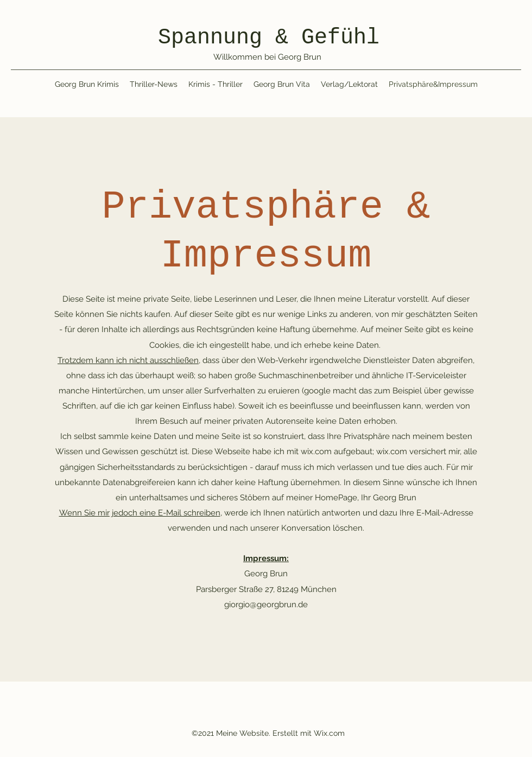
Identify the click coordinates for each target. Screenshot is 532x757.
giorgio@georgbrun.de (266, 605)
